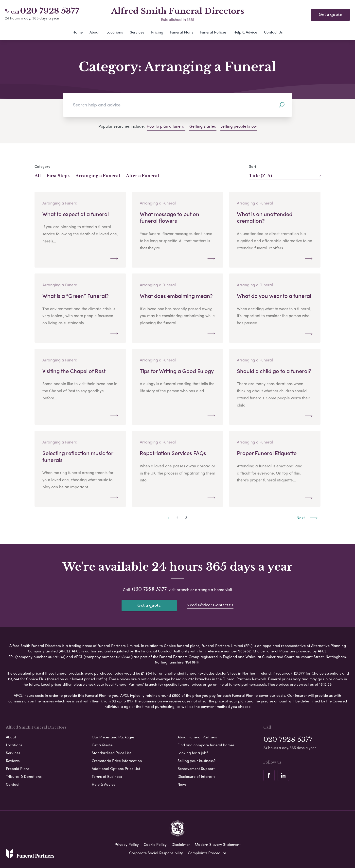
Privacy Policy (127, 844)
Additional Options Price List (116, 768)
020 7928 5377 (50, 11)
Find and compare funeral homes (206, 745)
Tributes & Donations (24, 776)
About (95, 32)
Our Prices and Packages (113, 737)
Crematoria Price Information (117, 761)
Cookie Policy (155, 844)
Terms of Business (107, 776)
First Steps (58, 176)
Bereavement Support (196, 768)
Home (78, 32)
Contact (13, 784)
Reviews (13, 761)
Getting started (203, 126)
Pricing (157, 32)
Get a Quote (102, 745)
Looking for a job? (193, 753)
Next (307, 518)
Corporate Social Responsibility (156, 853)
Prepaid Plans (18, 768)
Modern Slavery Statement (218, 844)
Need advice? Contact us (210, 605)
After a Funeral (142, 176)
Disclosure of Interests (196, 776)
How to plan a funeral (166, 126)
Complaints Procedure (207, 853)
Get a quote (149, 605)
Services (137, 32)
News (182, 784)
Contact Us (273, 32)
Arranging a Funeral (98, 176)
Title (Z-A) (285, 176)
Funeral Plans (182, 32)
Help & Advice (245, 32)
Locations (115, 32)
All (38, 176)
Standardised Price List (111, 753)
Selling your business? (196, 761)
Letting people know (239, 126)
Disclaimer (181, 844)
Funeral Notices (213, 32)
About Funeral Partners (197, 737)
